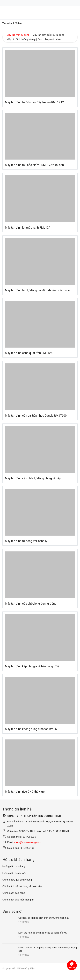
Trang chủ (7, 23)
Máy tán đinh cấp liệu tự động (48, 35)
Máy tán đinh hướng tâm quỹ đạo (24, 39)
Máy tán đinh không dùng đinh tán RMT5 (31, 729)
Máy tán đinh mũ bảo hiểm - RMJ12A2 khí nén (34, 165)
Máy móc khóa (53, 39)
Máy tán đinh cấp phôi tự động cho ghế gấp (33, 478)
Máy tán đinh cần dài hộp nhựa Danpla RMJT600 (36, 416)
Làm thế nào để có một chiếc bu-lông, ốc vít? (43, 933)
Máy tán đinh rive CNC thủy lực (25, 792)
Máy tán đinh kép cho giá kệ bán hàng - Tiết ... (34, 666)
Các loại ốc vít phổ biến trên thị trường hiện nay (44, 918)
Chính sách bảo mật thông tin (18, 900)
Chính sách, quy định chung (17, 880)
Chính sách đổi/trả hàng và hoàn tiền (22, 886)
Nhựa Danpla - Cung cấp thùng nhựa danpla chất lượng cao (48, 949)
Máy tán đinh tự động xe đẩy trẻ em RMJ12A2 (34, 102)
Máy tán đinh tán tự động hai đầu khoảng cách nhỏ (37, 290)
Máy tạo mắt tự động (18, 35)
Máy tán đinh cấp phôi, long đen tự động (31, 604)
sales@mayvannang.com (28, 842)
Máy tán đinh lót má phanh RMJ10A (28, 228)
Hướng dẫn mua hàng (14, 866)
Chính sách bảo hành (14, 893)
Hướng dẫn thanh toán (14, 873)
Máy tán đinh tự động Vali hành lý (26, 541)
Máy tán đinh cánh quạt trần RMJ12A (29, 353)
